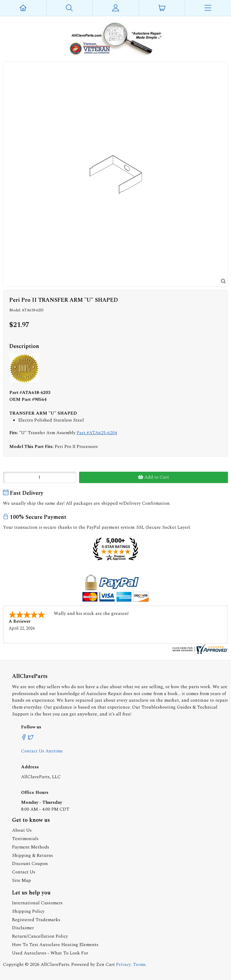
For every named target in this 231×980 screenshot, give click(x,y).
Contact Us (24, 872)
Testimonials (25, 839)
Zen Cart (106, 965)
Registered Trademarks (36, 920)
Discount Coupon (30, 864)
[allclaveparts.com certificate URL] (199, 653)
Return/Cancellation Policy (40, 936)
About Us (22, 830)
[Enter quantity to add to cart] (40, 477)
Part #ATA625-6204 (97, 433)
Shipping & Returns (32, 856)
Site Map (22, 880)
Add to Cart (154, 477)
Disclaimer (23, 928)
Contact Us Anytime (42, 751)
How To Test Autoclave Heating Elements (55, 945)
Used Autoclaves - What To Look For (50, 953)
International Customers (37, 903)
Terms (139, 965)
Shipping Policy (28, 911)
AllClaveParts (55, 965)
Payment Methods (31, 847)
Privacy (123, 965)
